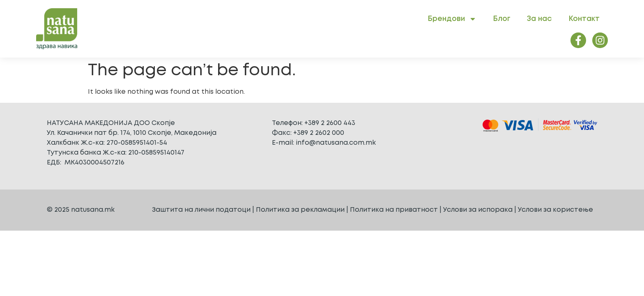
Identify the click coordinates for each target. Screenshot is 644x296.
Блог (502, 19)
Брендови (452, 19)
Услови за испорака (478, 210)
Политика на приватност (394, 210)
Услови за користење (555, 210)
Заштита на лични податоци (201, 210)
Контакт (584, 19)
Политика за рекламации (300, 210)
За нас (539, 19)
